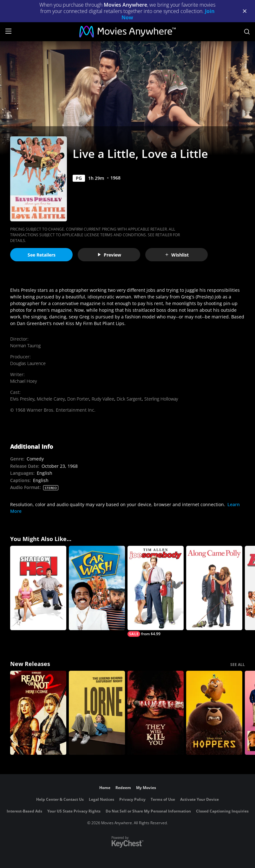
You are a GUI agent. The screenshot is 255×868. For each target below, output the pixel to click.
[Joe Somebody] (156, 591)
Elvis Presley (22, 399)
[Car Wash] (97, 588)
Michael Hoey (23, 381)
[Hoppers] (214, 713)
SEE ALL (238, 665)
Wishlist (177, 255)
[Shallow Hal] (38, 588)
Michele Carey (51, 399)
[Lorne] (97, 713)
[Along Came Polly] (214, 588)
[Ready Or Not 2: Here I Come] (38, 713)
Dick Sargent (129, 399)
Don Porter (78, 399)
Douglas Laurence (28, 363)
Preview (109, 255)
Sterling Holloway (161, 399)
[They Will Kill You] (156, 713)
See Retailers (42, 255)
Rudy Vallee (103, 399)
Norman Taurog (25, 346)
